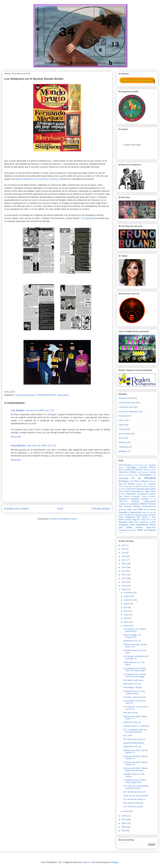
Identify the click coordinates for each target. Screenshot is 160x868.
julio (126, 607)
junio (126, 611)
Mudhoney (123, 510)
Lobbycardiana (150, 501)
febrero (127, 626)
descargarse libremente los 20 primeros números (34, 179)
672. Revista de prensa (133, 807)
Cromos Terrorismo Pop (128, 475)
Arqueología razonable (137, 467)
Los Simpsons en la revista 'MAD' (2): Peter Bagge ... (135, 675)
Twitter (140, 530)
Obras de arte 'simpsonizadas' (136, 796)
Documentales (125, 434)
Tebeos (122, 425)
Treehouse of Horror (127, 530)
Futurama (131, 494)
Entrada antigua (101, 509)
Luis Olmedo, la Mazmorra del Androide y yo (136, 657)
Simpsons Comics (148, 522)
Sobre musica (134, 527)
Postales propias (141, 515)
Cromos (152, 472)
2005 (124, 827)
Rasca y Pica (149, 517)
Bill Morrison (137, 470)
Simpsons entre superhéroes (134, 525)
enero (126, 811)
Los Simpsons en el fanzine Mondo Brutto (135, 630)
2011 (124, 582)
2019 (124, 553)
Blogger (115, 862)
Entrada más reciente (17, 509)
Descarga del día (130, 478)
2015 (124, 567)
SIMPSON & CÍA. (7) (132, 641)
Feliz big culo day (131, 713)
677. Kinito (128, 736)
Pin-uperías (128, 515)
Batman (152, 467)
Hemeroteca (63, 395)
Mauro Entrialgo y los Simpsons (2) (132, 636)
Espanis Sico (141, 484)
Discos (121, 438)
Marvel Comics (148, 504)
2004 (124, 831)
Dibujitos (150, 478)
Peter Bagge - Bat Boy (133, 687)
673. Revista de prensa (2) (134, 799)
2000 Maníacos (125, 465)
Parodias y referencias (130, 512)
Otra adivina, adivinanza (133, 680)
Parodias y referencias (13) (135, 697)
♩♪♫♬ (121, 533)
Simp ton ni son (148, 520)
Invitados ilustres (140, 499)
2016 (124, 564)
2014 (124, 571)
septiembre (129, 600)
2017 (124, 560)
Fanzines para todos (145, 489)
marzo (127, 622)
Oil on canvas (150, 510)
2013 (124, 575)
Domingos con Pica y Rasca (133, 481)
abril (126, 618)
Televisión (123, 442)
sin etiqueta (150, 530)
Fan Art (131, 489)
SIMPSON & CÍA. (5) (132, 722)
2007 (124, 819)
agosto (127, 604)
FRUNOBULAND (126, 407)
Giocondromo (143, 494)
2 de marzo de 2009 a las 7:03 (41, 446)
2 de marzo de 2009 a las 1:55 (39, 410)
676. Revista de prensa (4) (134, 739)
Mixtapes (137, 506)
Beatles (121, 470)
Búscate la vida (150, 470)
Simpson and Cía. (128, 522)
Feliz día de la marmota (133, 803)
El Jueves (129, 484)
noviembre (128, 593)
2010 (124, 586)
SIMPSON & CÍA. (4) (132, 747)
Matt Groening (125, 506)
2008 (124, 816)
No (141, 509)
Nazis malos (133, 510)
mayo (126, 615)
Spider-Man (151, 527)
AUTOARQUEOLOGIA (140, 465)
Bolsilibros (123, 451)
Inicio (60, 509)
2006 (124, 823)
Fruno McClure (18, 446)
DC (154, 475)
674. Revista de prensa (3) (134, 792)
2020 (124, 549)
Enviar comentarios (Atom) (64, 519)
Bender (128, 470)
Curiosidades (145, 475)
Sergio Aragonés (133, 520)
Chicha (133, 472)
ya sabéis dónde (91, 218)
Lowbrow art (124, 504)
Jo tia (153, 499)
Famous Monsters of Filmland (130, 486)
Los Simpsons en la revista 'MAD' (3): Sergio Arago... (135, 669)
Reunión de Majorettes (128, 412)
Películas (122, 416)
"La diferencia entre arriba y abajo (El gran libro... (135, 781)
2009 (124, 589)
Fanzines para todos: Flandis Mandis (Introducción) (135, 769)
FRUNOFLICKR (125, 398)
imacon (86, 862)
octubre (127, 596)
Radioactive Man (133, 517)
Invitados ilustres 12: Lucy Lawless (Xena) (134, 692)
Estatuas (152, 484)
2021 (124, 545)
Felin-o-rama (124, 491)
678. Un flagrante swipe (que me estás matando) (135, 731)
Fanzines (122, 429)
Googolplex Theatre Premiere (144, 496)
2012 (124, 578)
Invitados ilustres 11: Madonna (136, 726)
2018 (124, 556)
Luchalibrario (135, 504)
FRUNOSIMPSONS (46, 395)
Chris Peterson (143, 472)
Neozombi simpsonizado (134, 743)
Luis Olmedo (17, 410)
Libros (121, 420)
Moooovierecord (149, 506)
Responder (16, 437)
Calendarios (124, 472)
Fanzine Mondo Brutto (25, 395)
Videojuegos (124, 447)
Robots (122, 520)
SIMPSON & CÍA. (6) (132, 684)
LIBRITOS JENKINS (129, 501)
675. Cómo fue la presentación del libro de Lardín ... (136, 787)
